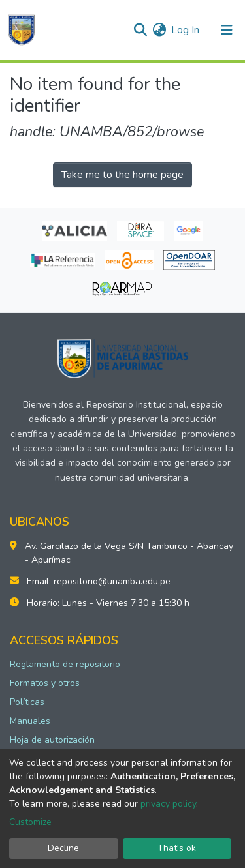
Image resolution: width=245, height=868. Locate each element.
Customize (30, 822)
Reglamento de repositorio (65, 664)
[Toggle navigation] (227, 30)
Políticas (27, 702)
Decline (63, 848)
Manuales (30, 721)
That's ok (177, 848)
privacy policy (168, 804)
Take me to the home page (122, 175)
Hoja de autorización (52, 740)
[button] (159, 30)
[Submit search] (140, 30)
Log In (186, 30)
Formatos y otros (45, 683)
